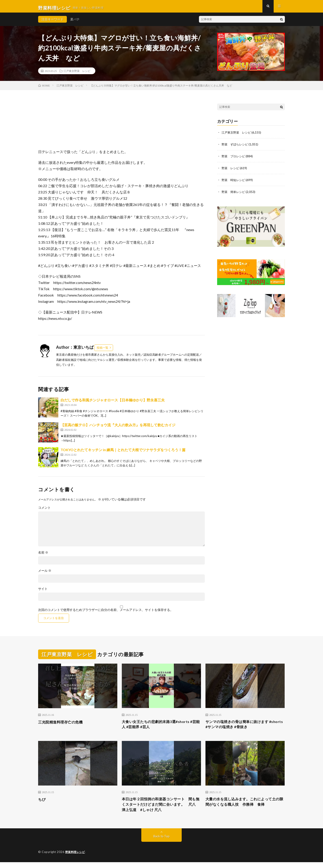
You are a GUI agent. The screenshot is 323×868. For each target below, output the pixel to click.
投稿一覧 (103, 351)
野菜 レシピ (231, 170)
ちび (42, 803)
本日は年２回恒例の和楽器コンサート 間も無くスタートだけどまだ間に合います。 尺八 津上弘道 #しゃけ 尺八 (161, 810)
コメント (44, 511)
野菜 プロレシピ (234, 159)
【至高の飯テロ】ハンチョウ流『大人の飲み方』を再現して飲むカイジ (118, 428)
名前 (43, 556)
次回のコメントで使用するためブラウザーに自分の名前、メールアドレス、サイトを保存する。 (106, 613)
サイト (43, 592)
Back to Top (162, 842)
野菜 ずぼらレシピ (236, 147)
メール (45, 574)
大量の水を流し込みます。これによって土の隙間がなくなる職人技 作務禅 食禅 (245, 806)
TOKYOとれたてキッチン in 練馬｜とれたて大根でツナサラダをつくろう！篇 (123, 453)
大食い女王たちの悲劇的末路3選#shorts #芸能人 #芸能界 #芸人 (161, 728)
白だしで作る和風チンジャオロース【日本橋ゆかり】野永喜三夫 (113, 403)
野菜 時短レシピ (234, 182)
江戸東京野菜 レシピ (77, 74)
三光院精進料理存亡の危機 (63, 725)
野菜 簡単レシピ (234, 194)
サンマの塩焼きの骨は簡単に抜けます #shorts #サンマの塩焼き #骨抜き (241, 728)
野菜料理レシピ (76, 858)
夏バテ (75, 22)
